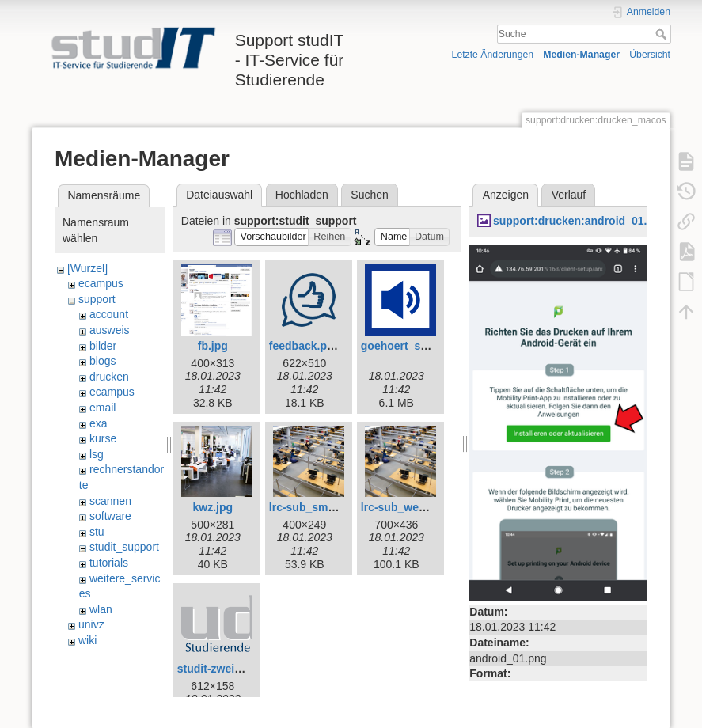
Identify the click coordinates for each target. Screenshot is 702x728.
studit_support (124, 547)
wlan (101, 609)
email (102, 408)
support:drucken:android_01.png (580, 221)
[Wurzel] (87, 268)
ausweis (110, 330)
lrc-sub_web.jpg (403, 507)
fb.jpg (213, 346)
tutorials (109, 563)
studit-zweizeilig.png (231, 669)
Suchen (369, 195)
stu (97, 532)
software (110, 516)
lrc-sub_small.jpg (315, 507)
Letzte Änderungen (493, 55)
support (97, 299)
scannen (110, 501)
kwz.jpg (213, 507)
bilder (103, 346)
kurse (103, 438)
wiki (87, 640)
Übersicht (650, 55)
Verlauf (569, 195)
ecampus (101, 283)
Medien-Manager (581, 55)
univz (91, 624)
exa (99, 423)
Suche (663, 34)
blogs (102, 361)
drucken (109, 377)
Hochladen (302, 195)
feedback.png (305, 346)
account (109, 314)
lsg (97, 454)
